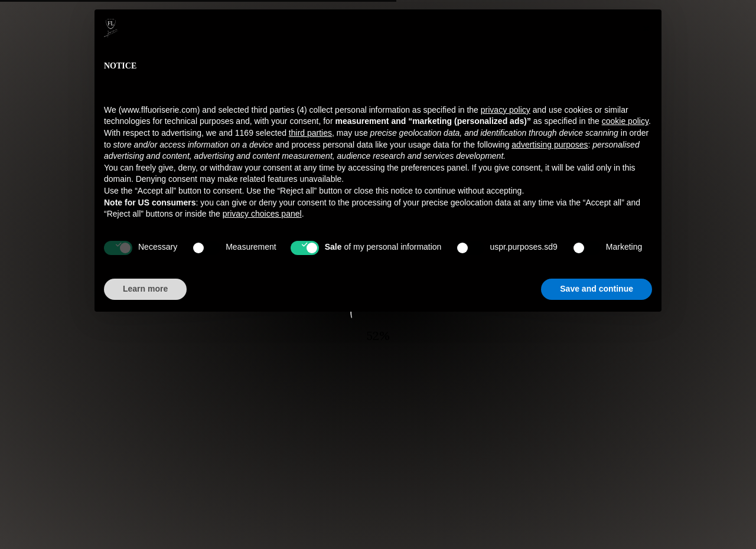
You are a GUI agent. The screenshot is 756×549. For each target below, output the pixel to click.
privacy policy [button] (506, 110)
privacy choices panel (262, 214)
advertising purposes (550, 145)
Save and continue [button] (597, 289)
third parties (310, 133)
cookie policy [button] (625, 121)
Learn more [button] (145, 289)
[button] (646, 28)
